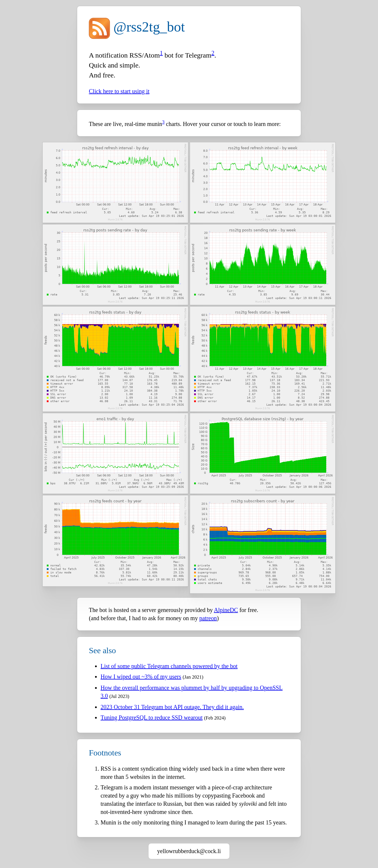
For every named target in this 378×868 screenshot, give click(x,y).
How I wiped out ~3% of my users (141, 677)
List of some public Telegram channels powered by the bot (169, 666)
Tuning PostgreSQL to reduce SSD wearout (152, 717)
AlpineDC (226, 610)
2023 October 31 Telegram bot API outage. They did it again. (172, 707)
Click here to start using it (119, 91)
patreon (208, 618)
